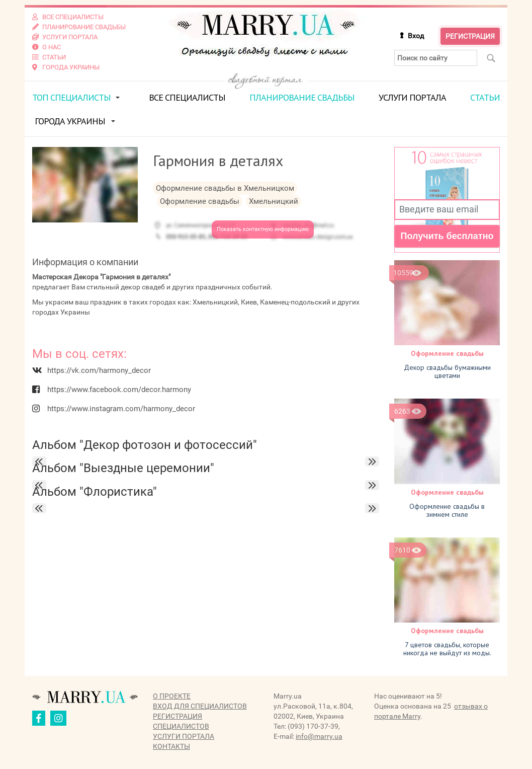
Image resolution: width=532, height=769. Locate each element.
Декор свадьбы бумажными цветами (447, 371)
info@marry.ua (319, 736)
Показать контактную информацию (263, 229)
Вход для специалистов (200, 706)
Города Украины (70, 121)
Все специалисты (187, 97)
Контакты (171, 746)
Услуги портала (412, 97)
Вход (416, 36)
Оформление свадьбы (447, 353)
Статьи (485, 97)
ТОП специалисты (71, 97)
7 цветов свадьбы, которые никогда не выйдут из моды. (447, 649)
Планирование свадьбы (302, 97)
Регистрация (470, 36)
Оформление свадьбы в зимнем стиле (447, 510)
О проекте (172, 696)
